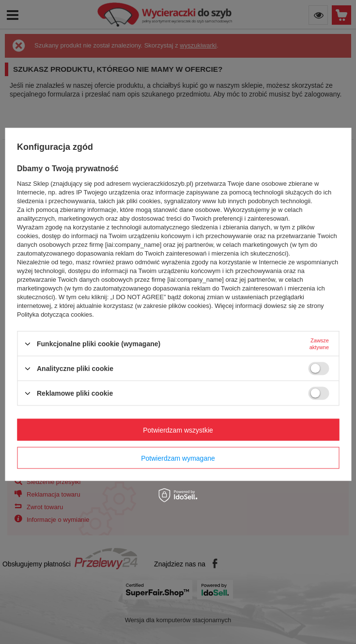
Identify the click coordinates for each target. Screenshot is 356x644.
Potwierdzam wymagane (178, 458)
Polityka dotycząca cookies (54, 314)
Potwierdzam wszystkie (178, 430)
